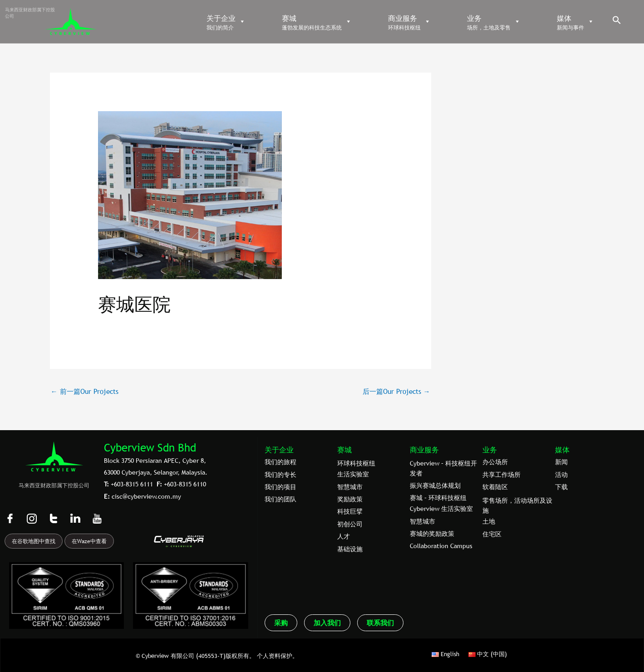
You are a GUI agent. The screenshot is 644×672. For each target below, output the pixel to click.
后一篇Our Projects (396, 391)
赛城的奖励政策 (432, 534)
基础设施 (350, 549)
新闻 (561, 462)
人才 (344, 536)
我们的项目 (280, 487)
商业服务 (424, 450)
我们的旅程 (280, 462)
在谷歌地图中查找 (34, 541)
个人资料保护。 (278, 656)
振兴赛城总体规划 (435, 486)
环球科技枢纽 (356, 463)
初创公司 (350, 524)
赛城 (344, 450)
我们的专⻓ (280, 475)
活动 (561, 475)
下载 (561, 487)
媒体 (562, 450)
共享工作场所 (501, 475)
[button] (617, 22)
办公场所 (495, 462)
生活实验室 (353, 474)
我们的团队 (280, 499)
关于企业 (279, 450)
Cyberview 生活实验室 (441, 509)
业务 (490, 450)
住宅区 (492, 534)
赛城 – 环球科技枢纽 (438, 498)
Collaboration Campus (441, 546)
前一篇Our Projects (85, 391)
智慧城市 (350, 487)
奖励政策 (350, 499)
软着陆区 (495, 487)
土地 (489, 521)
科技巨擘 (350, 511)
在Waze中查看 (89, 541)
